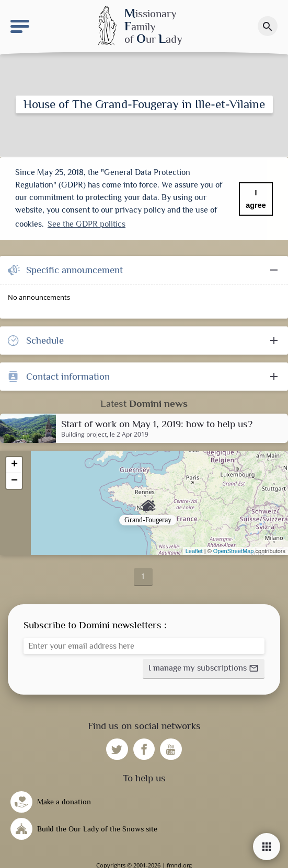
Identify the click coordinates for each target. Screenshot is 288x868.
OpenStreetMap (234, 549)
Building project (84, 433)
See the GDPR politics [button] (87, 224)
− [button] (14, 479)
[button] (204, 667)
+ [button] (14, 463)
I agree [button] (256, 199)
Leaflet (194, 549)
